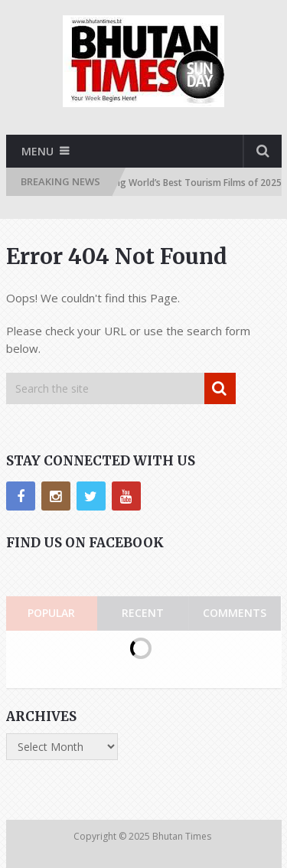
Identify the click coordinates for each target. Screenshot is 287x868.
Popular (51, 613)
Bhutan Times (183, 836)
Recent (143, 613)
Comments (235, 613)
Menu (38, 151)
